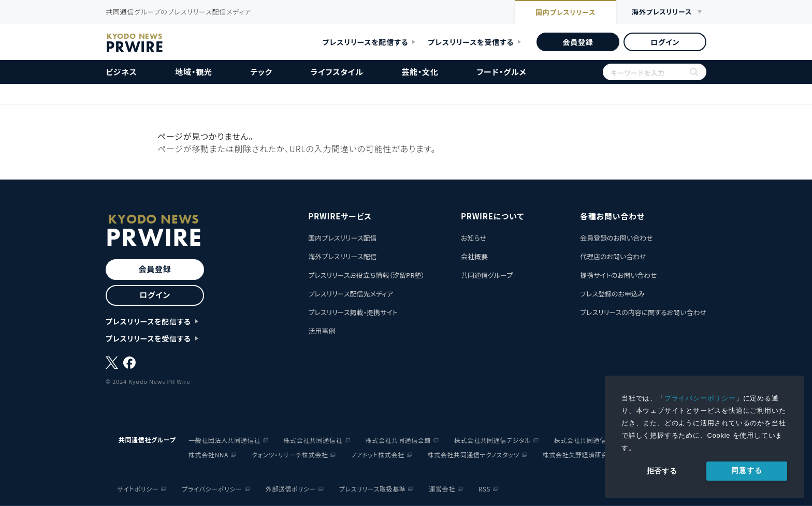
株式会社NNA (208, 455)
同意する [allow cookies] (746, 470)
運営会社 (442, 489)
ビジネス (121, 72)
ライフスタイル (337, 72)
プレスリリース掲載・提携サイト (353, 312)
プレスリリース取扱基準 (373, 489)
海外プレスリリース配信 (342, 256)
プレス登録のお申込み (612, 294)
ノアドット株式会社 (378, 455)
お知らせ (474, 238)
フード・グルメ (501, 72)
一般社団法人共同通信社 (224, 440)
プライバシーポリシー (700, 398)
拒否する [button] (662, 471)
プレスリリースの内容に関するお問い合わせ (643, 312)
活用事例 (322, 331)
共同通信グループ (487, 275)
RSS (484, 489)
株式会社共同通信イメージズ (595, 440)
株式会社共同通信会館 (398, 440)
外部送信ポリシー (291, 489)
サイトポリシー (138, 489)
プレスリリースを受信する (471, 42)
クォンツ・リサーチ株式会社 (290, 455)
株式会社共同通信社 (313, 440)
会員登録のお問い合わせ (617, 238)
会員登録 (578, 42)
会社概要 (474, 256)
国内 (565, 13)
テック (262, 72)
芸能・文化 (420, 72)
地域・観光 (194, 72)
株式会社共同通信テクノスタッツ (474, 455)
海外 (662, 12)
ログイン (665, 42)
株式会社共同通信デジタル (492, 440)
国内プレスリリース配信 (342, 238)
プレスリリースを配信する (366, 42)
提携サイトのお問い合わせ (619, 275)
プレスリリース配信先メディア (351, 294)
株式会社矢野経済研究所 (579, 455)
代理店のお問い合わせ (613, 256)
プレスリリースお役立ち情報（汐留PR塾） (366, 275)
